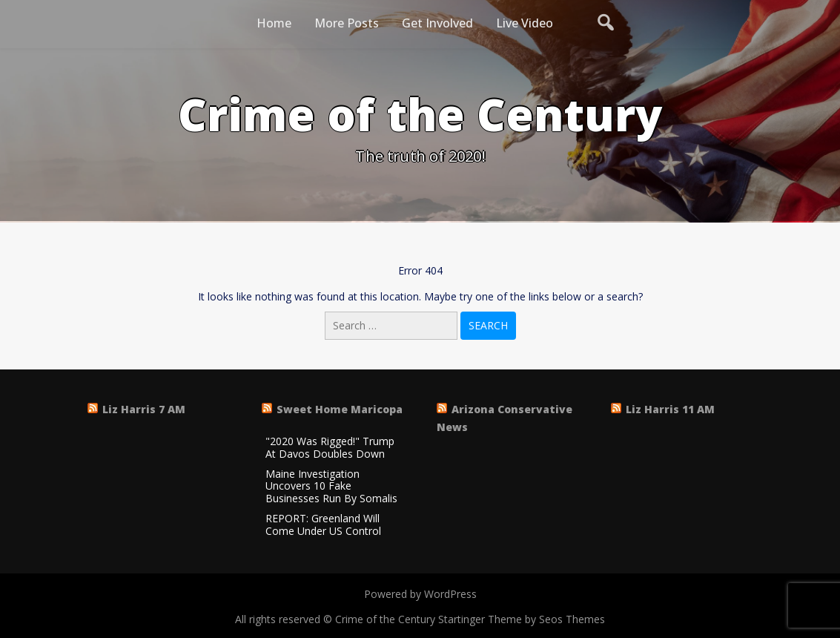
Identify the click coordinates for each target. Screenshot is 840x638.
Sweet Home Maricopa (340, 409)
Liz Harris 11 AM (670, 409)
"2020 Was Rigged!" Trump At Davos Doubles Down (330, 448)
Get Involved (437, 23)
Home (274, 23)
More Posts (347, 23)
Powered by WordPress (420, 594)
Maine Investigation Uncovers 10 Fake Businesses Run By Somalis (331, 487)
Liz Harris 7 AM (144, 409)
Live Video (525, 23)
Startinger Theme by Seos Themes (522, 619)
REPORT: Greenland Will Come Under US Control (323, 525)
